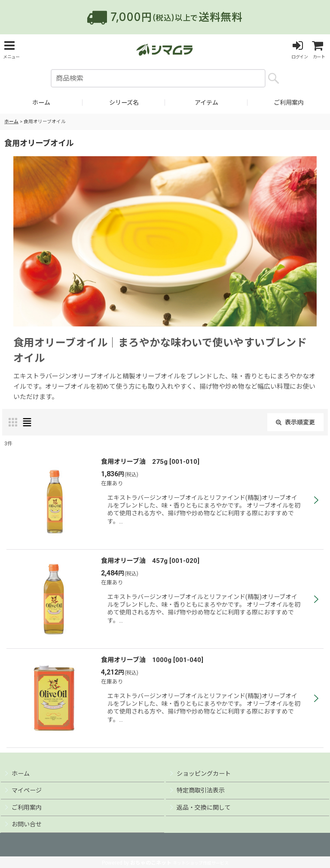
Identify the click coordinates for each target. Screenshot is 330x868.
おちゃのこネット (151, 863)
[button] (11, 50)
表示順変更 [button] (295, 422)
